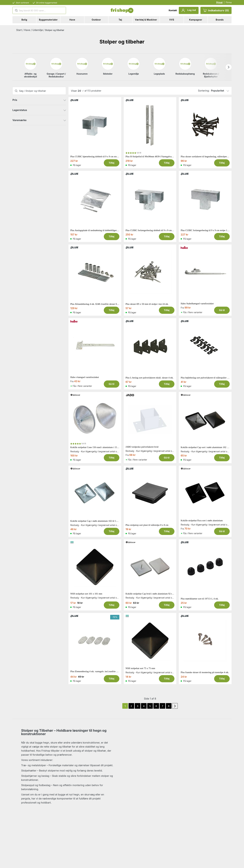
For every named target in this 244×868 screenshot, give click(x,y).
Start (19, 30)
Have (27, 30)
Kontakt (173, 10)
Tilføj (111, 163)
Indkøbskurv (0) (216, 10)
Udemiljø (38, 30)
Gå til (222, 310)
